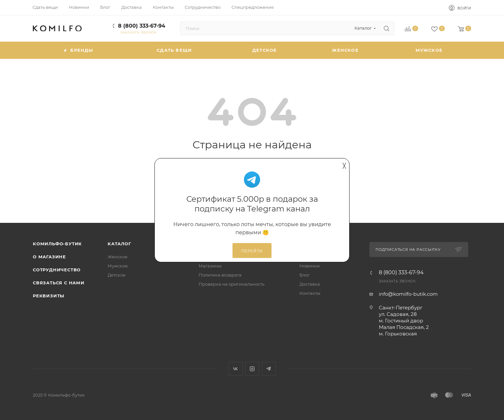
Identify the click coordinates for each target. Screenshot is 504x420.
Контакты (310, 293)
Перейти (252, 251)
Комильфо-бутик (57, 244)
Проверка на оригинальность (232, 284)
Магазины (210, 266)
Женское (118, 257)
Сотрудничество (57, 270)
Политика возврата (220, 275)
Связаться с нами (59, 283)
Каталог (119, 244)
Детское (117, 275)
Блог (305, 275)
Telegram (269, 369)
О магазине (49, 257)
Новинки (310, 266)
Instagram (252, 369)
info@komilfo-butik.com (408, 294)
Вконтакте (236, 369)
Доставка (310, 284)
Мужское (118, 266)
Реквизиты (49, 296)
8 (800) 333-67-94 (142, 26)
